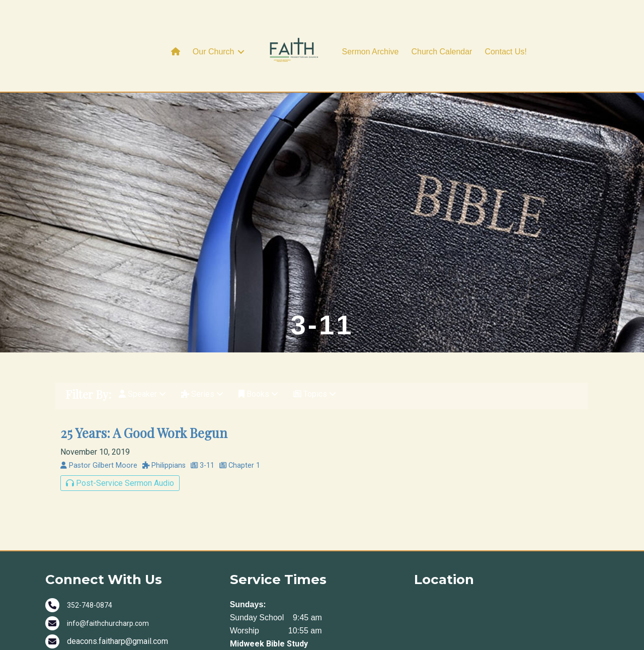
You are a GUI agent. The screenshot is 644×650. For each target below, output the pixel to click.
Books (258, 394)
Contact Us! (506, 52)
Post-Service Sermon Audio (120, 483)
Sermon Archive (371, 52)
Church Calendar (441, 52)
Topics (315, 394)
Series (202, 394)
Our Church (214, 52)
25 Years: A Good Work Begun (144, 432)
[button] (241, 52)
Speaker (142, 394)
